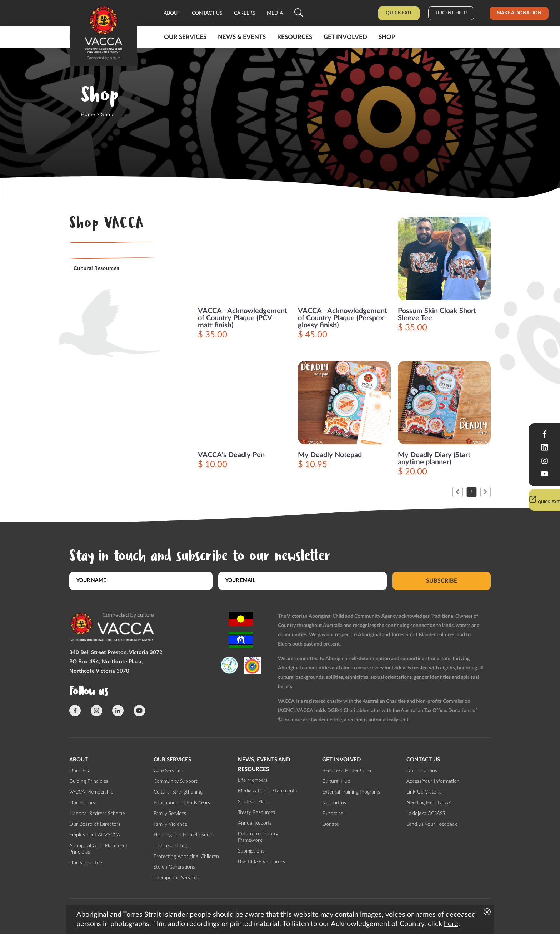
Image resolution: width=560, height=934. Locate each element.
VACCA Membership (91, 792)
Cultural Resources (96, 268)
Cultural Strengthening (178, 792)
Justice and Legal (172, 846)
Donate (330, 824)
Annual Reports (255, 823)
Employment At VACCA (95, 835)
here (451, 924)
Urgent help (451, 13)
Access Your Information (433, 781)
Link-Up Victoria (424, 792)
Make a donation (519, 13)
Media (275, 13)
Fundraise (333, 814)
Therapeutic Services (176, 878)
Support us (334, 803)
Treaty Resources (256, 812)
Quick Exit (399, 13)
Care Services (168, 771)
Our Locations (422, 771)
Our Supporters (86, 863)
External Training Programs (351, 792)
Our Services (185, 37)
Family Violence (170, 824)
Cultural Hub (336, 781)
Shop (387, 37)
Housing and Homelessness (184, 835)
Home (88, 115)
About (172, 13)
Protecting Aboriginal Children (186, 856)
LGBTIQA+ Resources (261, 862)
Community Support (176, 781)
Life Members (253, 780)
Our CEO (79, 771)
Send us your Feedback (432, 824)
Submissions (251, 851)
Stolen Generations (174, 867)
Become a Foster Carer (347, 771)
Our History (82, 803)
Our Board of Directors (95, 824)
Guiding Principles (89, 781)
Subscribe (442, 580)
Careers (245, 13)
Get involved (345, 37)
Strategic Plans (254, 802)
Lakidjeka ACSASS (426, 814)
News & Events (242, 37)
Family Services (170, 814)
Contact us (207, 13)
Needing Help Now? (429, 803)
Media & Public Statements (267, 791)
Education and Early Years (182, 803)
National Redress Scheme (97, 814)
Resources (295, 37)
